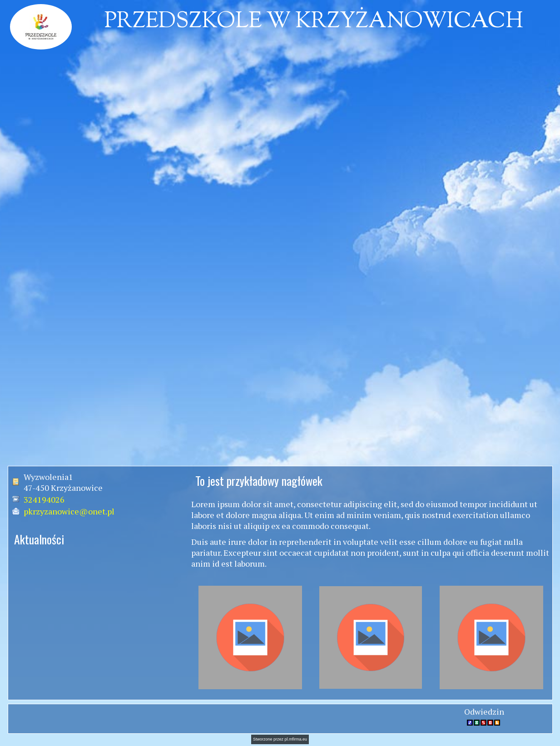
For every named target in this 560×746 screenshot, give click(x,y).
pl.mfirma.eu (296, 739)
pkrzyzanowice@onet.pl (69, 511)
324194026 (44, 499)
